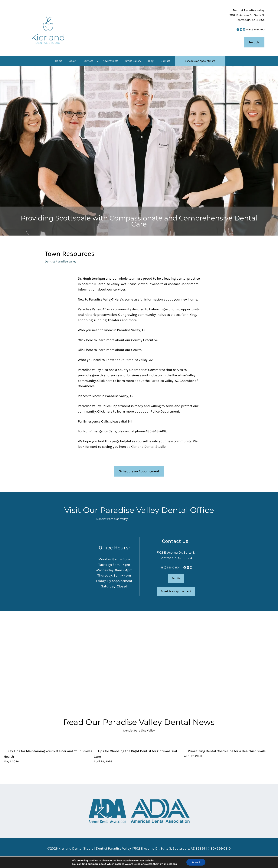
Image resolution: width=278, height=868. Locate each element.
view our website (151, 284)
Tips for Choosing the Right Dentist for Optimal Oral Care (135, 754)
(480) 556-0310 (255, 29)
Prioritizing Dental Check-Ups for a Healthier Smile (227, 751)
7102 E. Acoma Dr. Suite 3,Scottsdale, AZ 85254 (247, 15)
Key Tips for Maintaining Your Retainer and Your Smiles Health (48, 754)
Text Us (254, 42)
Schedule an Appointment (139, 471)
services (119, 289)
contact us (176, 284)
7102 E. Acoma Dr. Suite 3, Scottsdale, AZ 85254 (169, 848)
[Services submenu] (97, 61)
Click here (85, 340)
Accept (196, 862)
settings (172, 864)
